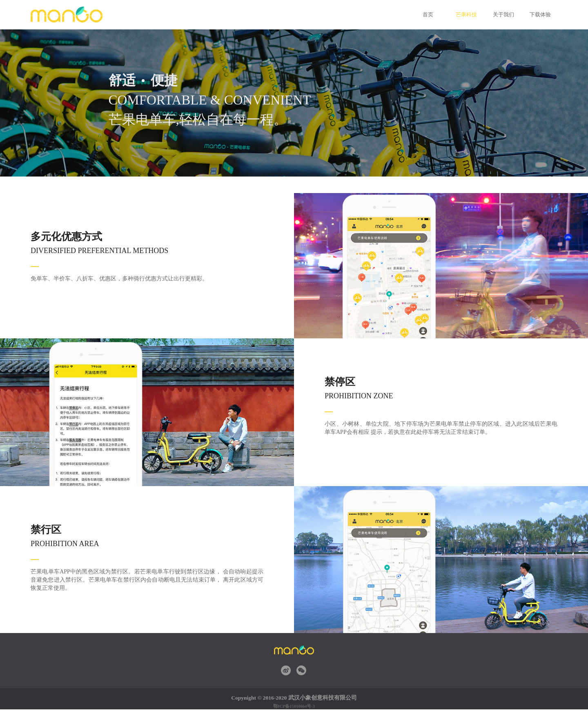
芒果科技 (465, 15)
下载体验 (539, 15)
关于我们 (502, 15)
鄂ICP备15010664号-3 (294, 706)
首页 (428, 15)
